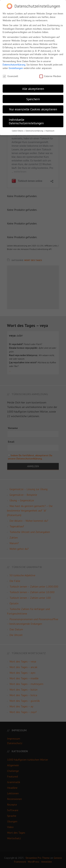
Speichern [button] (33, 99)
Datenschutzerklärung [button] (35, 131)
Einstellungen (16, 68)
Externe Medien (50, 76)
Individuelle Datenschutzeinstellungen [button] (26, 121)
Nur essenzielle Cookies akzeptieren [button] (33, 109)
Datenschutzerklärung (14, 65)
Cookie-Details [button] (18, 131)
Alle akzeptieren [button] (33, 89)
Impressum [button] (50, 131)
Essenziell (10, 76)
